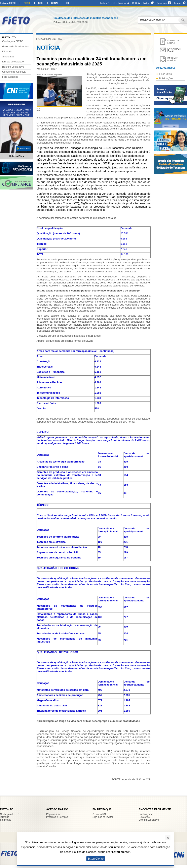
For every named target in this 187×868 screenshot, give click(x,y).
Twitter (146, 3)
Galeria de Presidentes (15, 47)
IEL (68, 3)
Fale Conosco (10, 77)
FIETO (27, 3)
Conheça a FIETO (13, 41)
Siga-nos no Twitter (103, 817)
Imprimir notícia (173, 59)
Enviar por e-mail (174, 50)
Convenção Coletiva (14, 72)
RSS (134, 3)
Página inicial (44, 39)
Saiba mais (25, 149)
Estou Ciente (96, 859)
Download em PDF (174, 42)
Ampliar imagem (38, 110)
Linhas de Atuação (13, 62)
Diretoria (7, 52)
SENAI (55, 3)
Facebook (162, 3)
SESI (41, 3)
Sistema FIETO (8, 3)
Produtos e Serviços (57, 817)
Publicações (166, 78)
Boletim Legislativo (13, 67)
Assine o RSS (100, 814)
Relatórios (144, 817)
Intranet (178, 3)
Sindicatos (8, 57)
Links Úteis (165, 74)
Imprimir (122, 3)
